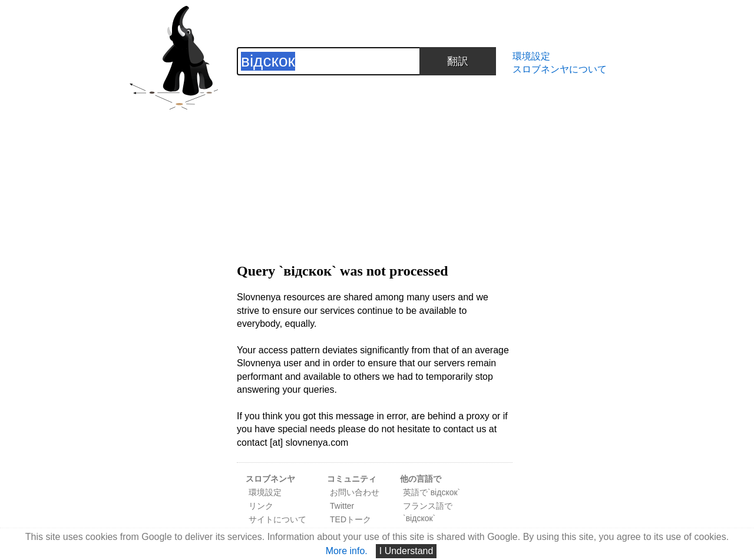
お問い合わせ (355, 492)
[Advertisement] (375, 158)
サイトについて (277, 519)
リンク (261, 506)
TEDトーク (350, 519)
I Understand (406, 551)
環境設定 (531, 56)
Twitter (342, 506)
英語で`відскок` (431, 492)
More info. (347, 551)
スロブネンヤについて (560, 69)
